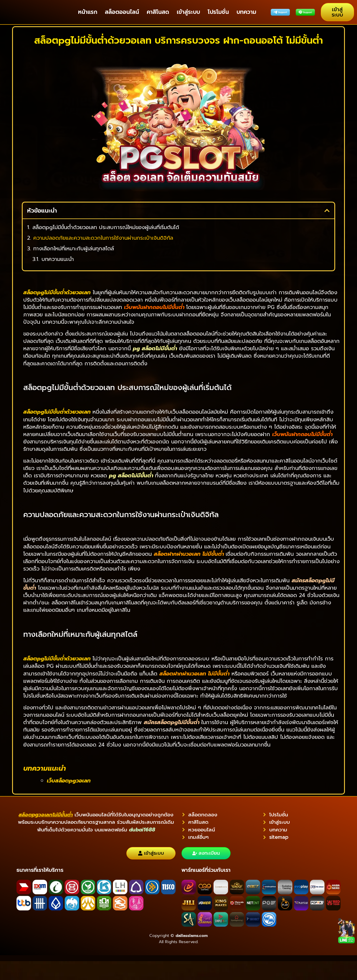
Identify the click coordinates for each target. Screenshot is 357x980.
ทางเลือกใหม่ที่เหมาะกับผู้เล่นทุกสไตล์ (74, 249)
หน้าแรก (88, 12)
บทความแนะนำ (58, 259)
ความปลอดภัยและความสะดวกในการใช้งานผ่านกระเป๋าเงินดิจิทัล (103, 238)
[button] (327, 211)
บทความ (246, 12)
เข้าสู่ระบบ (188, 12)
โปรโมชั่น (218, 12)
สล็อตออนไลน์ (122, 12)
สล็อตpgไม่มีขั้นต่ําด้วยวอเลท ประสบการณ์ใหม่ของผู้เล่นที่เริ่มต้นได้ (106, 227)
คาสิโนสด (158, 12)
